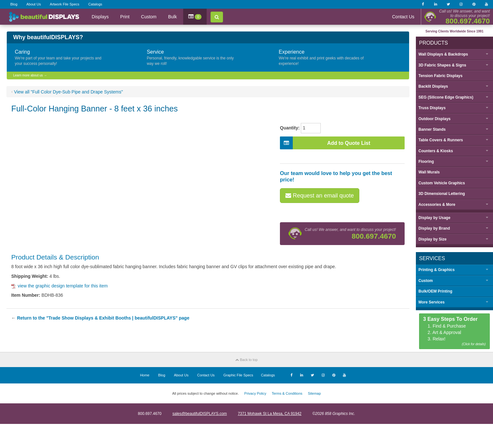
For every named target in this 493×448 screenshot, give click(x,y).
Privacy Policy (255, 393)
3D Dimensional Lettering (442, 194)
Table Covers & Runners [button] (441, 140)
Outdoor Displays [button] (435, 119)
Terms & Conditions (287, 393)
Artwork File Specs (65, 4)
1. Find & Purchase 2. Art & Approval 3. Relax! (455, 332)
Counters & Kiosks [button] (436, 151)
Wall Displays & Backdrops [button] (443, 54)
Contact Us (403, 17)
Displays (100, 17)
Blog (14, 4)
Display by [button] (434, 218)
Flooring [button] (426, 162)
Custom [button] (426, 281)
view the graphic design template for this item (59, 286)
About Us (34, 4)
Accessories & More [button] (437, 205)
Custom (149, 17)
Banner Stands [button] (432, 129)
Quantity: (290, 128)
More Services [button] (431, 302)
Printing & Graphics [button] (437, 270)
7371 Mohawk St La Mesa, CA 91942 (270, 414)
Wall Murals (429, 172)
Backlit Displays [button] (433, 86)
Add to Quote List (325, 143)
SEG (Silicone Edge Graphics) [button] (446, 97)
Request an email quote (320, 196)
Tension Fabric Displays (440, 76)
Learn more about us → (30, 75)
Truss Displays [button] (432, 108)
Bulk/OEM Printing (435, 291)
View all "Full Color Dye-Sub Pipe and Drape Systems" (69, 92)
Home (145, 375)
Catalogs (95, 4)
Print (125, 17)
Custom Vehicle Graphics (442, 183)
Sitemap (314, 393)
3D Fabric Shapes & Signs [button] (442, 65)
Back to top (246, 360)
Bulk (172, 17)
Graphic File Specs (238, 375)
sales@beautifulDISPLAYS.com (199, 414)
